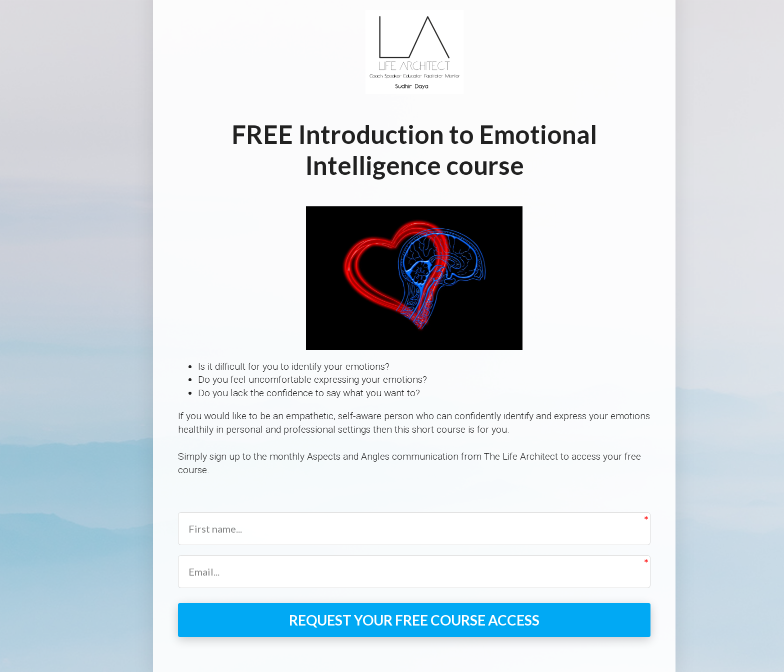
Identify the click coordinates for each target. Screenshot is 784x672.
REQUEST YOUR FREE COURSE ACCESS (414, 620)
